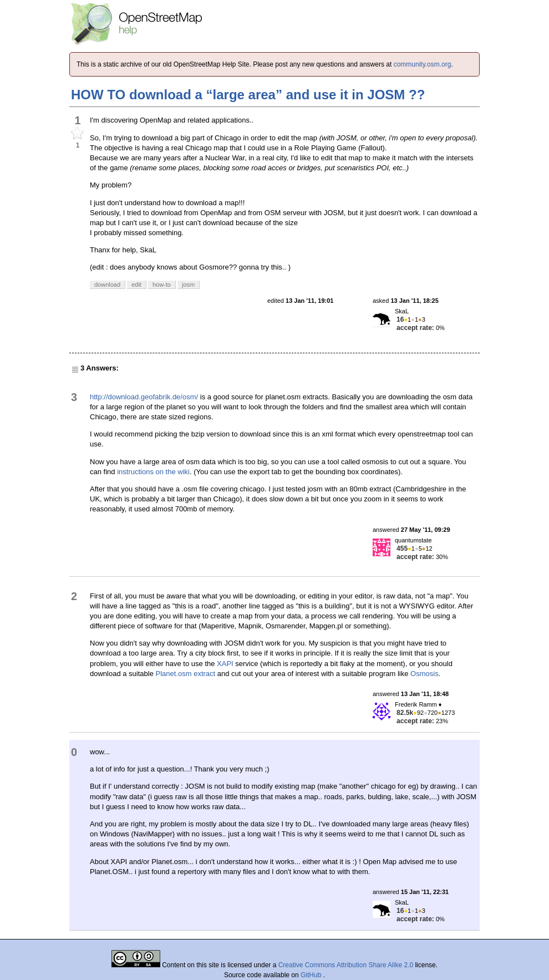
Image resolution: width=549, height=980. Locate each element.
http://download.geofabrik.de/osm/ (144, 397)
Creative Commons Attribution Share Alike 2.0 (346, 965)
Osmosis (425, 674)
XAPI (225, 664)
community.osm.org (423, 64)
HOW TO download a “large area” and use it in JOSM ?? (248, 95)
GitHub (312, 975)
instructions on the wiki (153, 472)
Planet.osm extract (186, 674)
